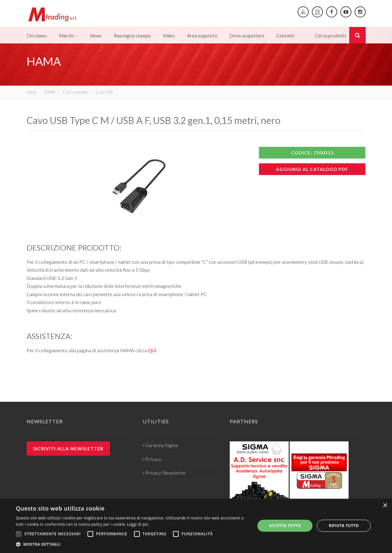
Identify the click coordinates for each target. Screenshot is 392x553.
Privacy (152, 459)
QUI (152, 350)
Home (32, 92)
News (96, 36)
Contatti (285, 36)
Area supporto (202, 36)
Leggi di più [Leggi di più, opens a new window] (138, 524)
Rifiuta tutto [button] (344, 526)
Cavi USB (104, 92)
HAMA (50, 92)
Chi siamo (37, 36)
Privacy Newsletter (164, 473)
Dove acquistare (247, 36)
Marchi (68, 36)
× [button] (385, 506)
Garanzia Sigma (160, 445)
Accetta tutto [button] (285, 526)
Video (169, 36)
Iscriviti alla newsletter (68, 449)
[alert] (196, 526)
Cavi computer (76, 92)
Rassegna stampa (132, 36)
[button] (132, 544)
